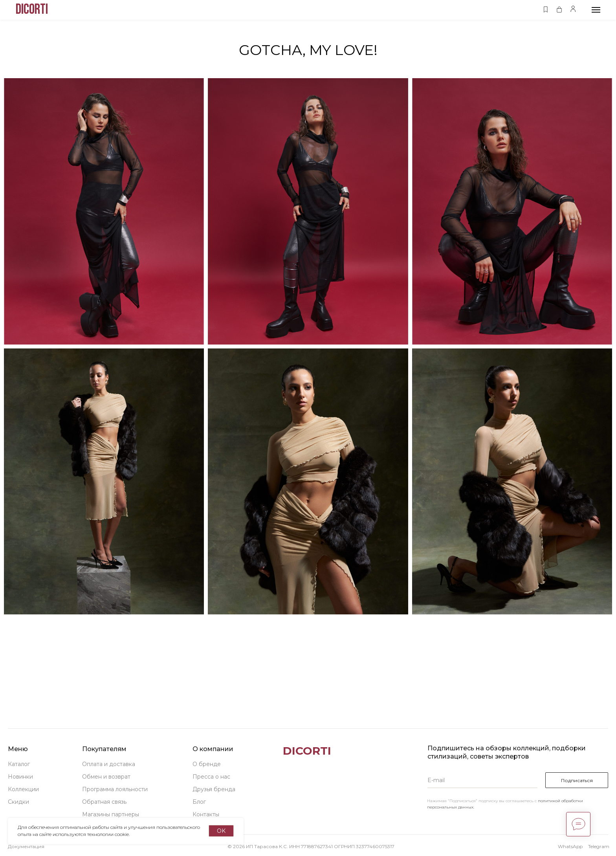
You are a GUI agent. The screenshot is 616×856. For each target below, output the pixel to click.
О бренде (207, 764)
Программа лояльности (115, 789)
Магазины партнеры (111, 814)
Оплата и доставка (109, 764)
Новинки (20, 777)
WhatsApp (570, 846)
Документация (26, 846)
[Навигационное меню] (596, 10)
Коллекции (23, 789)
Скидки (18, 802)
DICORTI (307, 751)
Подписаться (577, 780)
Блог (199, 802)
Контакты (206, 814)
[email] (482, 780)
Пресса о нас (211, 777)
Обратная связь (104, 802)
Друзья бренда (214, 789)
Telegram (599, 846)
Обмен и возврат (106, 777)
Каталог (19, 764)
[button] (545, 10)
